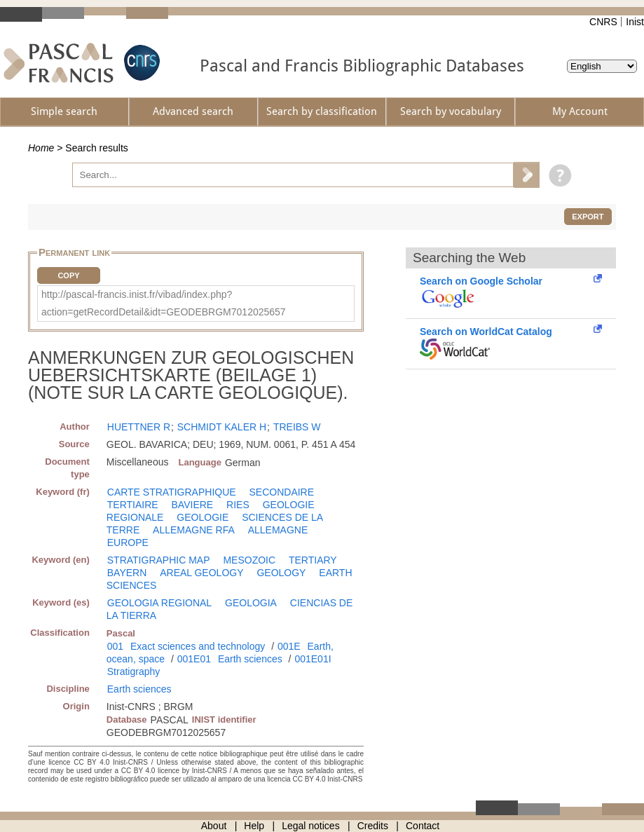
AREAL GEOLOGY (201, 573)
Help (254, 826)
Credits (373, 826)
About (214, 826)
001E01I (313, 659)
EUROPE (128, 543)
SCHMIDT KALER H (222, 427)
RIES (238, 505)
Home (41, 148)
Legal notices (311, 826)
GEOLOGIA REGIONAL (159, 603)
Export (588, 217)
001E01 (194, 659)
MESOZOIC (249, 560)
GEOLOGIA (251, 603)
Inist (635, 22)
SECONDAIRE (282, 492)
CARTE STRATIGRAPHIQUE (172, 492)
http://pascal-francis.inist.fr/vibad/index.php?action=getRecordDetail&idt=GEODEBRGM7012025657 (164, 303)
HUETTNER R (139, 427)
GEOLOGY (281, 573)
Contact (423, 826)
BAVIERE (193, 505)
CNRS (603, 22)
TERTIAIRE (133, 505)
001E (289, 646)
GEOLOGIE (203, 517)
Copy (68, 275)
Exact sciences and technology (198, 646)
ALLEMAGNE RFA (194, 530)
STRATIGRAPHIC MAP (159, 560)
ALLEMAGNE (278, 530)
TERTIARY (313, 560)
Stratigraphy (133, 671)
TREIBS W (297, 427)
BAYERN (127, 573)
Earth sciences (250, 659)
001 (115, 646)
